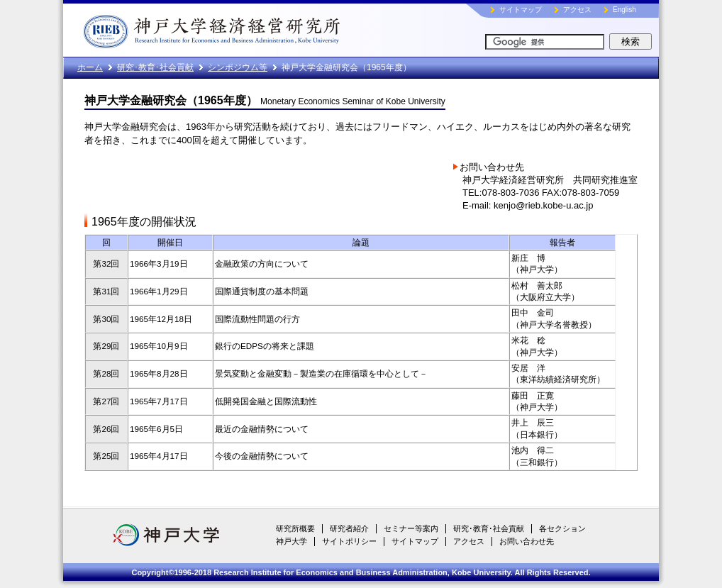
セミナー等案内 (411, 528)
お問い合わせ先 (527, 541)
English (624, 10)
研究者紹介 (349, 528)
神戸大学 (291, 541)
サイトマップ (521, 10)
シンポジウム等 (238, 67)
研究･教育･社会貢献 (155, 67)
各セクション (562, 528)
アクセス (577, 10)
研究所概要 (295, 528)
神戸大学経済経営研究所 (244, 28)
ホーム (90, 67)
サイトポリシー (349, 541)
